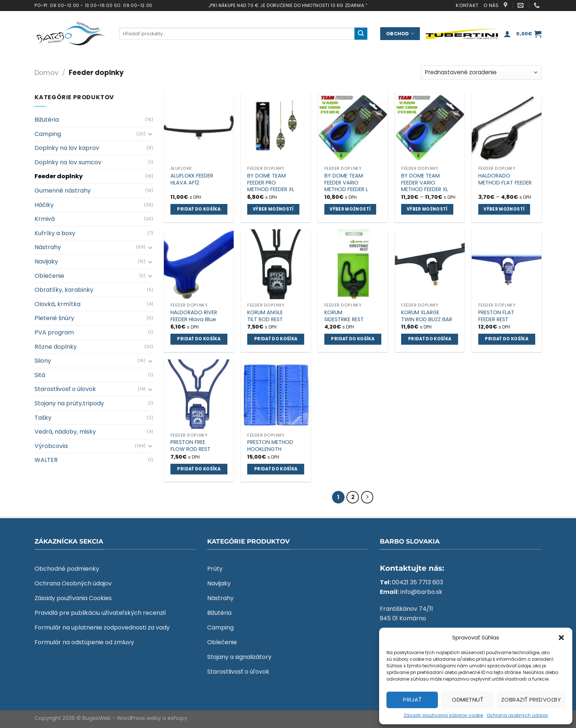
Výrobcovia (51, 446)
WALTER (46, 460)
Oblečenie (49, 276)
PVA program (54, 332)
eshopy (177, 718)
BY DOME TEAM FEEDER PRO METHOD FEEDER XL (271, 183)
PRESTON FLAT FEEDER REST (496, 316)
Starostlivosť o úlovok (65, 389)
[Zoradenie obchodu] (481, 73)
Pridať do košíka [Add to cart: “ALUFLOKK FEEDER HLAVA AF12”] (199, 209)
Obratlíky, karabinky (64, 290)
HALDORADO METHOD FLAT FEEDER (505, 179)
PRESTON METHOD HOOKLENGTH (270, 446)
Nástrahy (48, 247)
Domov (46, 73)
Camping (48, 134)
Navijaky (46, 261)
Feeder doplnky (59, 176)
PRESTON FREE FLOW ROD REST (190, 446)
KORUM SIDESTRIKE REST (344, 316)
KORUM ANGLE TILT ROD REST (265, 316)
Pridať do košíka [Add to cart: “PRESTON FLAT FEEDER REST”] (507, 339)
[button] (561, 638)
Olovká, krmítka (57, 304)
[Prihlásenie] (507, 34)
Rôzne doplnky (56, 347)
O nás (491, 5)
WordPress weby (139, 718)
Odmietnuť (467, 700)
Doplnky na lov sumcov (68, 162)
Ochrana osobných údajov (517, 715)
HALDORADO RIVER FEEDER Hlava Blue (194, 316)
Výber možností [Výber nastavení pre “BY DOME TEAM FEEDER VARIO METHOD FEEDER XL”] (427, 209)
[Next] (367, 497)
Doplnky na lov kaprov (67, 148)
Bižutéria (47, 120)
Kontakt (467, 5)
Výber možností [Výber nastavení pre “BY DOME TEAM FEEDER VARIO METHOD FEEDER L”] (350, 209)
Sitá (40, 375)
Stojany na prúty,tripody (69, 403)
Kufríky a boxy (55, 233)
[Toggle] (150, 134)
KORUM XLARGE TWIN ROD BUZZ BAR (427, 316)
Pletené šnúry (54, 318)
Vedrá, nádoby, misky (65, 432)
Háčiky (44, 205)
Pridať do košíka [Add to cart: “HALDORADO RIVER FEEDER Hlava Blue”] (199, 339)
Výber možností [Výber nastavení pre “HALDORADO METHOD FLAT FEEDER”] (504, 209)
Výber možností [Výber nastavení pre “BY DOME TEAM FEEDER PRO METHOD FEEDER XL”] (273, 209)
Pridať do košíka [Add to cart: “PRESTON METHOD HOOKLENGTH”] (276, 469)
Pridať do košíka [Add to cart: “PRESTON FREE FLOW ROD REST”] (199, 469)
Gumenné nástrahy (63, 191)
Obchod (400, 34)
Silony (43, 361)
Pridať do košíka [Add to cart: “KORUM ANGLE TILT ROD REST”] (276, 339)
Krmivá (45, 219)
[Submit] (361, 34)
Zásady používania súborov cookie (443, 715)
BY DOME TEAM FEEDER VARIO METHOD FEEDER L (346, 183)
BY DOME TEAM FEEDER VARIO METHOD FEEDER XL (425, 183)
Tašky (43, 418)
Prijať (412, 700)
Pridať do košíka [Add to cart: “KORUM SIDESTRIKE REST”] (353, 339)
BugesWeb (97, 718)
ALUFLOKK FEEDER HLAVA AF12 (192, 179)
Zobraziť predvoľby (531, 700)
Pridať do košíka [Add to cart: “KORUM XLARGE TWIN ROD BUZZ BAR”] (430, 339)
